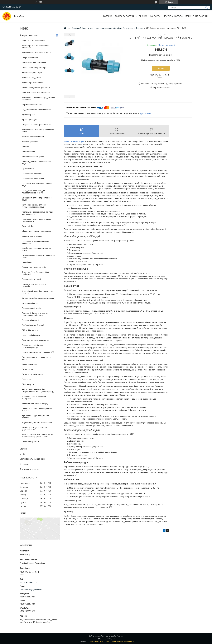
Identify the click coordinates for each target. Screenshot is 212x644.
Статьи (23, 449)
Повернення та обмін (197, 16)
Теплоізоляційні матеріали (34, 63)
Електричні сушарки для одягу (36, 88)
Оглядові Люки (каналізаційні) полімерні (35, 273)
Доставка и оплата (29, 469)
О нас (23, 454)
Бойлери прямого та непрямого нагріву (37, 358)
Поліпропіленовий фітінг (33, 179)
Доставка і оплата (173, 16)
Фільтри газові (28, 152)
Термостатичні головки (32, 105)
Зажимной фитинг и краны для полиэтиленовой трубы (36, 314)
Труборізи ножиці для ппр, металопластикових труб (34, 206)
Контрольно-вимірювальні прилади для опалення (38, 213)
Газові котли (27, 369)
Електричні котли (30, 364)
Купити (161, 68)
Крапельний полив (30, 303)
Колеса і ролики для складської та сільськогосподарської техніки (37, 436)
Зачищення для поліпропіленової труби (37, 199)
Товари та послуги (125, 16)
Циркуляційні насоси (31, 335)
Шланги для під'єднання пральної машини (37, 409)
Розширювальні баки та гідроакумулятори (33, 346)
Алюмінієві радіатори (32, 78)
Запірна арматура (30, 142)
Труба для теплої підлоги (34, 41)
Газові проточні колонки (33, 374)
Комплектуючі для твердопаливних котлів (38, 131)
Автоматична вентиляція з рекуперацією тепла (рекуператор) (38, 390)
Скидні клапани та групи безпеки (37, 125)
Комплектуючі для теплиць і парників (35, 285)
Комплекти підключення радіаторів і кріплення (38, 99)
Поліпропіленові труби (32, 174)
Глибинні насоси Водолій (33, 325)
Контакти (155, 16)
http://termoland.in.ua (29, 582)
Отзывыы (24, 464)
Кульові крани (28, 115)
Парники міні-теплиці (31, 279)
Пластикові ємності (30, 320)
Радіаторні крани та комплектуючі (37, 110)
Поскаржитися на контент (100, 641)
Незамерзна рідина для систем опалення (36, 242)
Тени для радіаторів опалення (36, 93)
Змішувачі (27, 379)
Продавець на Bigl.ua (106, 638)
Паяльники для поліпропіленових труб (37, 185)
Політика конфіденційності (123, 641)
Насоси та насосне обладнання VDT (38, 352)
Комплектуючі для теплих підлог (37, 53)
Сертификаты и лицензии (32, 459)
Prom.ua (120, 636)
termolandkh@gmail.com (31, 590)
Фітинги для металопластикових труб (36, 163)
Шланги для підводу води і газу (37, 231)
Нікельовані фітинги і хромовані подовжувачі (36, 220)
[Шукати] (206, 7)
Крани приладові (30, 120)
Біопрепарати (28, 384)
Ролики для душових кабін (34, 267)
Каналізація (27, 262)
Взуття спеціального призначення (37, 422)
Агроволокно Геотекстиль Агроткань (38, 298)
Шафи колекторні (30, 58)
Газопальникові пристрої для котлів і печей (38, 256)
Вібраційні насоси (30, 330)
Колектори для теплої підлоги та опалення (37, 47)
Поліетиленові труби (31, 308)
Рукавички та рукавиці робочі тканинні (35, 416)
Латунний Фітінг (29, 226)
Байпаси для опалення (32, 236)
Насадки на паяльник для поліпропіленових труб (33, 192)
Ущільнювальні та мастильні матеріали (34, 397)
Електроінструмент (30, 442)
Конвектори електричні (32, 83)
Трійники (140, 28)
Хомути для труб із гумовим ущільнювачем (35, 429)
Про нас (143, 16)
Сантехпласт (128, 28)
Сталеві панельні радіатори (34, 68)
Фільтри (25, 147)
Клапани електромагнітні (33, 137)
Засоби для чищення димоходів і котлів (37, 249)
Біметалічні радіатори (32, 73)
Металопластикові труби (33, 157)
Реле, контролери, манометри (35, 340)
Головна (108, 16)
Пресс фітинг (28, 169)
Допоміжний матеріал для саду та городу (38, 292)
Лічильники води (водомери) (35, 403)
